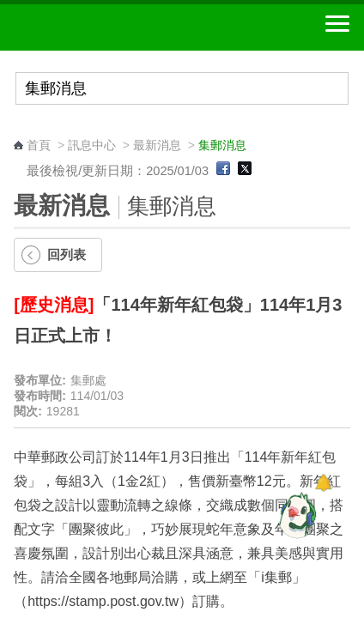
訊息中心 (92, 145)
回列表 (67, 254)
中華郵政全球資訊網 (107, 27)
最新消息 (157, 145)
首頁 (39, 145)
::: (19, 129)
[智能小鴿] (295, 515)
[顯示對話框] (323, 483)
